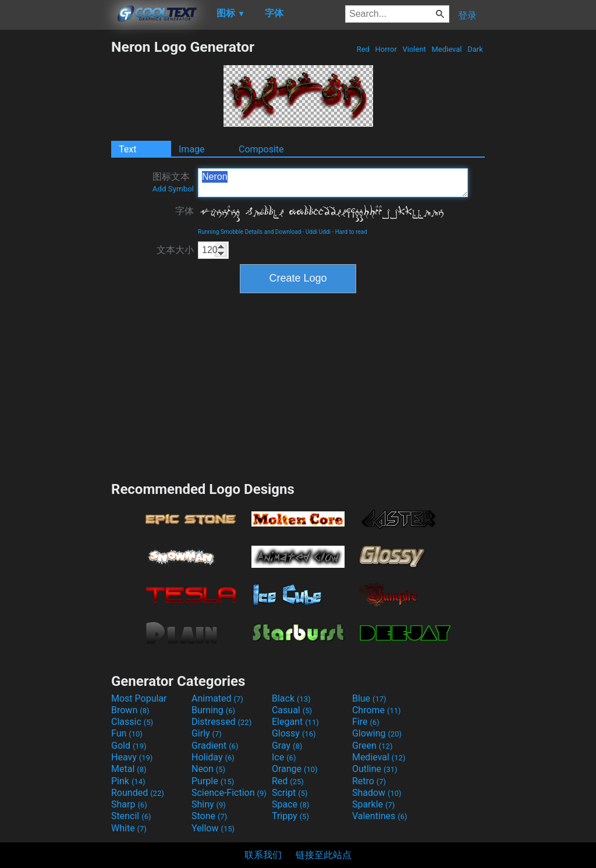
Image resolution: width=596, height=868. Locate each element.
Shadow (377, 793)
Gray (287, 746)
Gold (129, 746)
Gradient (215, 746)
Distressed (221, 722)
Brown (130, 710)
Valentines (380, 816)
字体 (185, 211)
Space (290, 804)
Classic (132, 722)
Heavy (132, 757)
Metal (129, 769)
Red (363, 49)
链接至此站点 (324, 855)
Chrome (377, 710)
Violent (414, 49)
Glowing (377, 733)
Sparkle (373, 804)
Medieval (446, 49)
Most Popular (139, 698)
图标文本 (173, 182)
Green (372, 746)
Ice (284, 757)
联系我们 (263, 855)
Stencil (131, 816)
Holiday (213, 757)
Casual (292, 710)
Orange (295, 769)
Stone (209, 816)
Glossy (294, 733)
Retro (369, 781)
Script (290, 793)
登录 (467, 15)
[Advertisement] (55, 213)
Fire (366, 722)
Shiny (209, 804)
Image (192, 149)
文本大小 (175, 250)
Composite (261, 149)
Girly (207, 733)
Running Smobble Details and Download (249, 232)
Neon (208, 769)
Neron (333, 183)
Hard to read (351, 232)
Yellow (213, 828)
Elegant (295, 722)
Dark (475, 49)
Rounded (138, 793)
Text (127, 149)
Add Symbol (173, 189)
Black (291, 698)
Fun (127, 733)
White (129, 828)
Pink (128, 781)
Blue (369, 698)
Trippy (290, 816)
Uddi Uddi (318, 232)
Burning (213, 710)
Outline (375, 769)
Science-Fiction (229, 793)
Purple (213, 781)
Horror (386, 49)
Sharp (129, 804)
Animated (217, 698)
